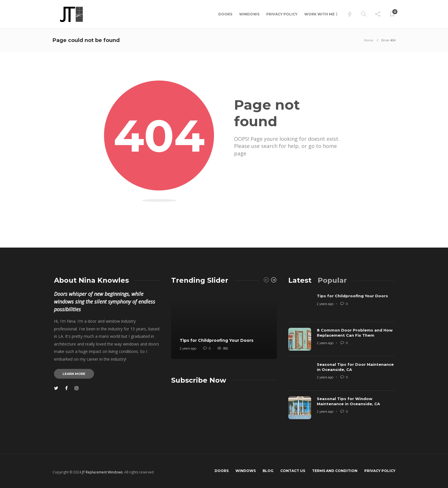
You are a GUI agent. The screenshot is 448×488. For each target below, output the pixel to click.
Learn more (74, 374)
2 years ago (188, 348)
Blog (268, 471)
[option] (224, 325)
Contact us (293, 471)
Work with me (319, 14)
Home (369, 40)
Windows (249, 14)
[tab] (300, 280)
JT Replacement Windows (102, 472)
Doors (225, 14)
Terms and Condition (335, 471)
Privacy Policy (282, 14)
